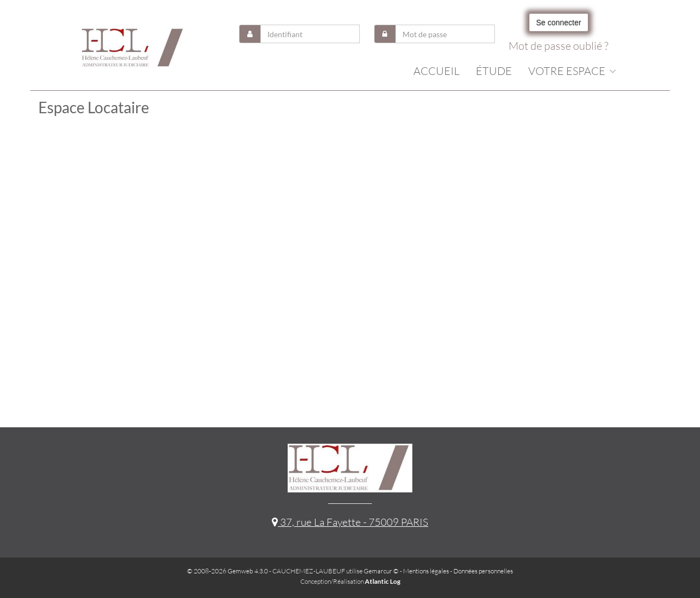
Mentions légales (426, 571)
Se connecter (559, 22)
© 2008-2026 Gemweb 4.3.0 (227, 571)
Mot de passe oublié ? (558, 46)
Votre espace (572, 71)
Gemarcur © (381, 571)
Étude (494, 71)
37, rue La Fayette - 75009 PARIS (350, 522)
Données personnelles (483, 571)
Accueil (436, 71)
